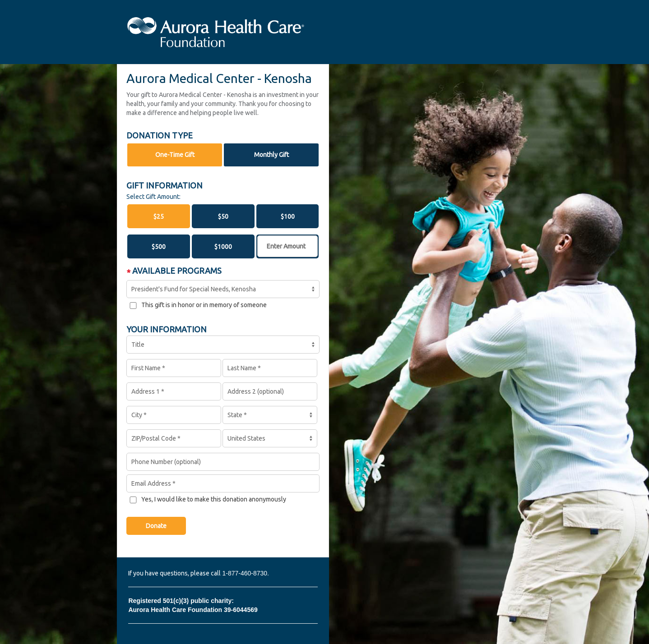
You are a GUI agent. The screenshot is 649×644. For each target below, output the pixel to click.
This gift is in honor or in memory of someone (204, 305)
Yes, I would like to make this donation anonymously (214, 499)
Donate (156, 526)
